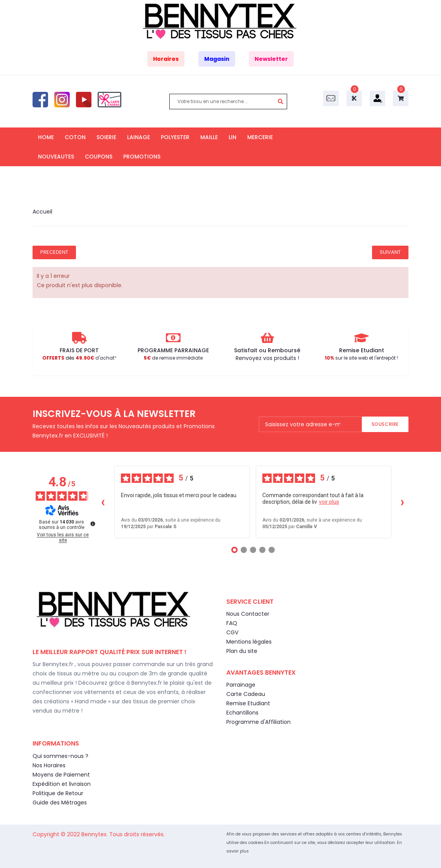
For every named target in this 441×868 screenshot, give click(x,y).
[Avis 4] (262, 550)
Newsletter (271, 59)
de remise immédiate (173, 358)
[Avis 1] (234, 550)
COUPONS (99, 157)
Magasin (217, 59)
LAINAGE (139, 137)
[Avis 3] (253, 550)
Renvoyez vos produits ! (267, 358)
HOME (46, 137)
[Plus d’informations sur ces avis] (92, 523)
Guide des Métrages (60, 803)
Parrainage (241, 685)
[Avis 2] (244, 550)
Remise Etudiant (248, 703)
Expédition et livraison (62, 784)
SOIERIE (106, 137)
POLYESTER (175, 137)
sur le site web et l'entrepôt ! (361, 358)
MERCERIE (260, 137)
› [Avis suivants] (402, 502)
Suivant (390, 252)
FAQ (232, 623)
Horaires (166, 59)
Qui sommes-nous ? (60, 756)
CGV (232, 632)
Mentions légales (249, 642)
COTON (75, 137)
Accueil (42, 212)
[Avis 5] (272, 550)
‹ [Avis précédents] (103, 502)
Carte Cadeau (246, 694)
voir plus (329, 502)
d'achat (78, 358)
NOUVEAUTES (56, 157)
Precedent (54, 252)
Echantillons (242, 713)
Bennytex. (95, 834)
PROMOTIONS (142, 157)
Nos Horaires (49, 765)
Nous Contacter (248, 614)
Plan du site (242, 651)
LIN (233, 137)
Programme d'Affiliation (258, 722)
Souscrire (385, 424)
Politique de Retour (58, 793)
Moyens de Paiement (61, 775)
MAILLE (209, 137)
